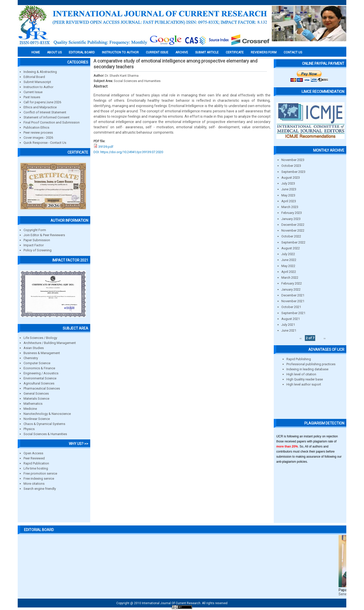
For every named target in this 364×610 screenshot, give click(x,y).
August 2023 (291, 178)
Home (36, 52)
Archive (182, 52)
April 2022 (289, 272)
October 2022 (291, 236)
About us (54, 52)
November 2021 (293, 301)
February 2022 (292, 283)
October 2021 (291, 307)
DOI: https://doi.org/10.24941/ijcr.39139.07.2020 (128, 152)
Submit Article (207, 52)
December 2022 (293, 225)
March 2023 (290, 207)
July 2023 (288, 183)
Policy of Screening (38, 250)
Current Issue (157, 52)
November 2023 (293, 160)
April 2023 (289, 201)
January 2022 (291, 289)
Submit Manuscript (37, 82)
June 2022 (289, 260)
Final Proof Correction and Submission (52, 122)
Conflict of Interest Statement (45, 112)
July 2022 (288, 254)
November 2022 (293, 230)
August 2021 (291, 319)
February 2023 (292, 213)
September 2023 (293, 172)
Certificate (235, 52)
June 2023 (289, 189)
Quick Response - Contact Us (45, 143)
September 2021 (293, 313)
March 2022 (290, 278)
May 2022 (288, 266)
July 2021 (288, 325)
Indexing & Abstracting (40, 72)
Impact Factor (34, 245)
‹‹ (301, 338)
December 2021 (293, 295)
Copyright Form (35, 230)
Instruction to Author (38, 87)
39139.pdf (106, 147)
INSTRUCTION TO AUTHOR (120, 52)
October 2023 (291, 166)
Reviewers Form (264, 52)
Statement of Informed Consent (47, 117)
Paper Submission (37, 240)
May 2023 (288, 195)
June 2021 (289, 330)
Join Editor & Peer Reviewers (44, 235)
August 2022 (291, 248)
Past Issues (32, 97)
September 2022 (293, 242)
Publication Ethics (36, 127)
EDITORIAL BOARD (82, 52)
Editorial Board (34, 77)
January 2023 (291, 219)
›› (325, 338)
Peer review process (38, 133)
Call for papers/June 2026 (42, 102)
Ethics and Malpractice (40, 107)
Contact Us (293, 52)
